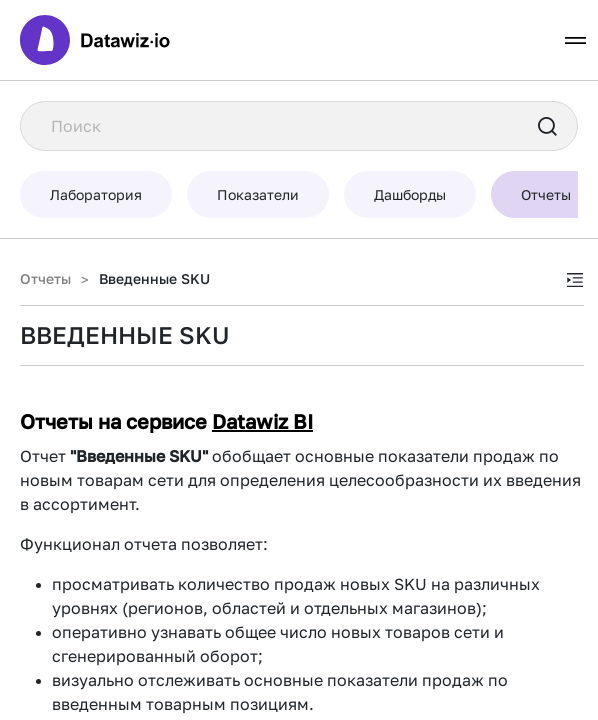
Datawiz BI (262, 421)
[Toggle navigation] (575, 40)
